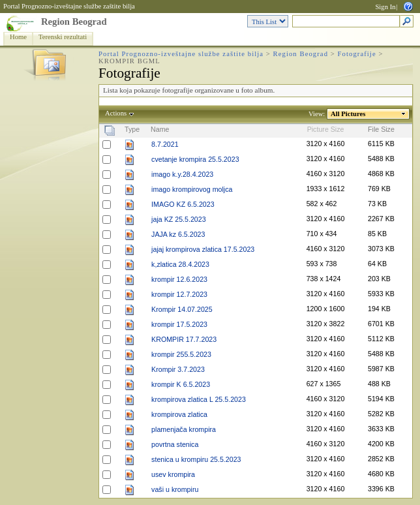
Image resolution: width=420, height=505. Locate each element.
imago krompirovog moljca (192, 189)
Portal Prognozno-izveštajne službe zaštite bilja (69, 6)
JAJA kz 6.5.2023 (178, 234)
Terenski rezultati (63, 37)
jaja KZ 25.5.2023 (179, 219)
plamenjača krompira (184, 429)
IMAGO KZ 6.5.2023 (183, 204)
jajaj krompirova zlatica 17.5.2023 (203, 249)
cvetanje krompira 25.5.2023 (195, 159)
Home (18, 37)
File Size (381, 129)
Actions (116, 113)
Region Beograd (74, 22)
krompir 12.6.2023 (179, 279)
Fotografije (357, 54)
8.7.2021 (165, 144)
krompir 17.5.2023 (179, 324)
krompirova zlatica (179, 414)
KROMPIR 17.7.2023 (184, 339)
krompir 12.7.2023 (179, 294)
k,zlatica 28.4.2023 (180, 264)
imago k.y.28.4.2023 (182, 174)
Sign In (385, 7)
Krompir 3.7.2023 (178, 369)
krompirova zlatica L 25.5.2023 (199, 399)
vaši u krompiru (175, 489)
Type (132, 129)
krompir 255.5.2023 (181, 354)
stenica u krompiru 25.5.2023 (196, 459)
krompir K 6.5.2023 (181, 384)
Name (160, 129)
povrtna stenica (175, 444)
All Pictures (348, 114)
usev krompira (173, 474)
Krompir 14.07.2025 (182, 309)
